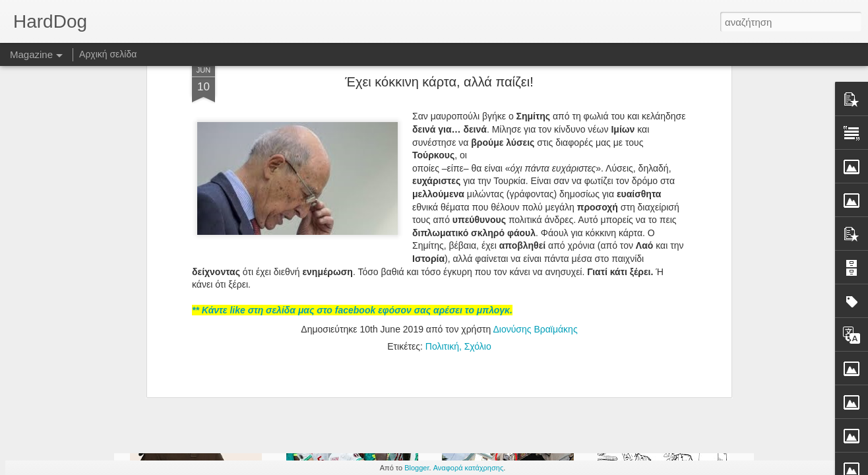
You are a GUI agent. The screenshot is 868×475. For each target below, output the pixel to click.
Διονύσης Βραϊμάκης (535, 206)
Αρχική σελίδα (108, 54)
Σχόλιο (478, 223)
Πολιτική (442, 223)
